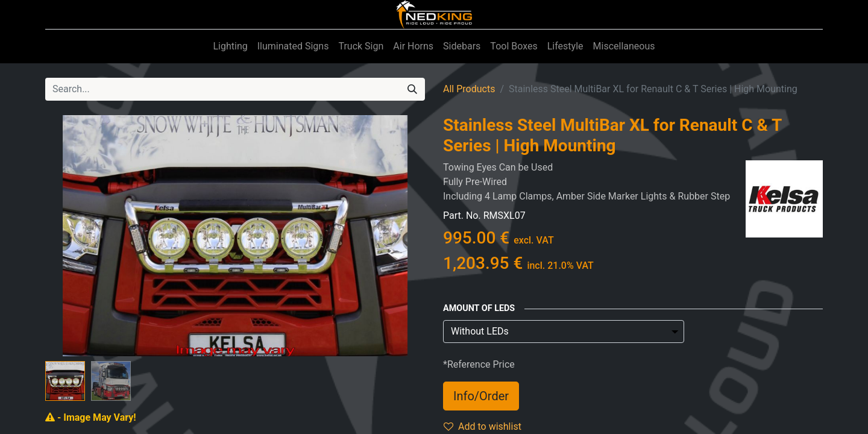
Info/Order (481, 396)
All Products (469, 89)
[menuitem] (230, 46)
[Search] (412, 89)
